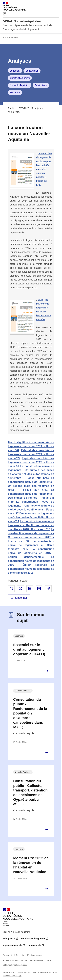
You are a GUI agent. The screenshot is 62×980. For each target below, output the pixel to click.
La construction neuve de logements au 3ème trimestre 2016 (31, 569)
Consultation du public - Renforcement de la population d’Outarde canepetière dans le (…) (30, 713)
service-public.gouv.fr (33, 939)
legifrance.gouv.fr (12, 945)
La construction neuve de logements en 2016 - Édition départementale (31, 553)
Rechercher (51, 4)
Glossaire (20, 955)
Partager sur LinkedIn (30, 589)
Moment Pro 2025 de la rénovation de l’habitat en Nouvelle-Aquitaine (31, 865)
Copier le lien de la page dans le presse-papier (48, 589)
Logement (15, 71)
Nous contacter (37, 960)
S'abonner (19, 598)
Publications (41, 85)
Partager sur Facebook (11, 589)
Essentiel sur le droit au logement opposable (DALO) (29, 649)
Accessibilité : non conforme (15, 960)
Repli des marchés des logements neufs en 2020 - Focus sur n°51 (31, 462)
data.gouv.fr (34, 945)
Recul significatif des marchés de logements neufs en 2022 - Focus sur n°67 (31, 446)
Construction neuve (20, 78)
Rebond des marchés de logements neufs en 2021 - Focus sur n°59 (31, 454)
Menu (57, 4)
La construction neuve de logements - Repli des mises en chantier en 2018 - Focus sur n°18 (31, 525)
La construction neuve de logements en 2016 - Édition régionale (31, 561)
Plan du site (8, 955)
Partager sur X (21, 589)
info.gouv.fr (9, 939)
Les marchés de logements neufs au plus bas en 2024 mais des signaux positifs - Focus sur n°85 (44, 169)
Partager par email (39, 589)
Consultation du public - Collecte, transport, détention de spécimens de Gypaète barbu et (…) (30, 793)
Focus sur (15, 92)
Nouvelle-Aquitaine (20, 85)
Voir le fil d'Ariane (10, 38)
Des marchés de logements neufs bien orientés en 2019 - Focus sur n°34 (31, 517)
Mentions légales (35, 955)
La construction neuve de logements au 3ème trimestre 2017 (31, 545)
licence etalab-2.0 (10, 976)
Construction (32, 71)
